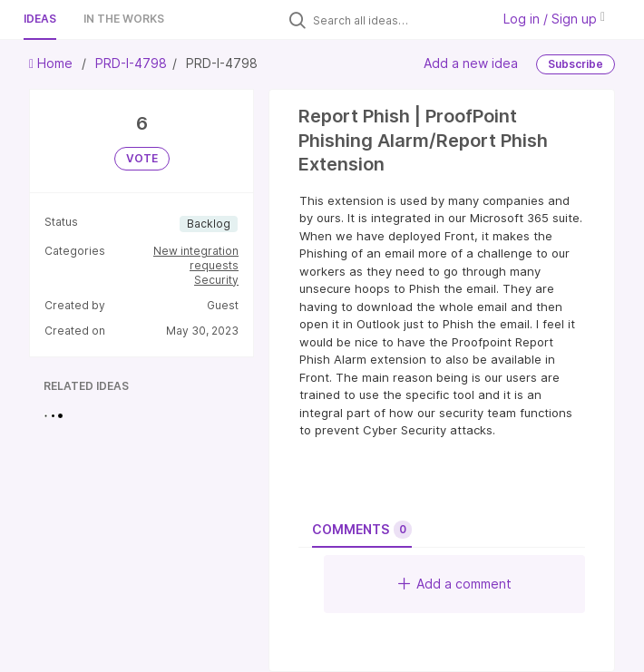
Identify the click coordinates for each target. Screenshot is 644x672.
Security (216, 280)
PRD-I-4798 (131, 63)
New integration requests (196, 258)
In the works (124, 19)
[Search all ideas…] (397, 20)
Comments (362, 530)
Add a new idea (471, 63)
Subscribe (576, 64)
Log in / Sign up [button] (554, 19)
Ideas (40, 19)
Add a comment (455, 584)
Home (53, 63)
